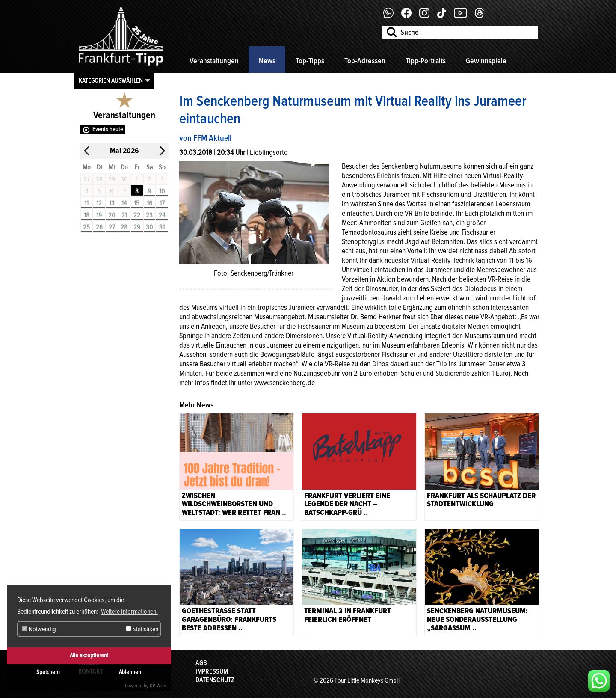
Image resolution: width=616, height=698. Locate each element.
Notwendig (39, 629)
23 (149, 215)
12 (99, 203)
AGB (201, 663)
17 (162, 203)
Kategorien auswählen (111, 80)
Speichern (48, 672)
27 (112, 227)
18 (87, 215)
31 (162, 227)
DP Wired (159, 686)
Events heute (108, 129)
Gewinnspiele (486, 61)
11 (86, 203)
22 (137, 215)
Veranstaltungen (214, 61)
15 (137, 203)
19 (99, 215)
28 (124, 227)
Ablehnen (130, 672)
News (267, 61)
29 (137, 227)
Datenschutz (215, 680)
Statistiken (142, 629)
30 (149, 227)
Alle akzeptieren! (89, 655)
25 (86, 227)
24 (162, 215)
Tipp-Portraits (426, 61)
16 (150, 203)
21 (124, 215)
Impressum (212, 671)
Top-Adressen (365, 61)
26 (99, 227)
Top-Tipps (310, 61)
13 (112, 203)
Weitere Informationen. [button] (129, 612)
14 (124, 203)
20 (112, 215)
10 (162, 191)
